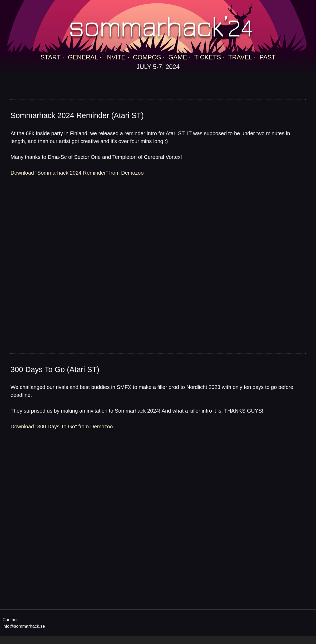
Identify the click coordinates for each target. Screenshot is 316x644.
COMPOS (147, 57)
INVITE (115, 57)
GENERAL (83, 57)
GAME (178, 57)
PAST (267, 57)
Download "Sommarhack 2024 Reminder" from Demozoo (77, 173)
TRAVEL (240, 57)
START (51, 57)
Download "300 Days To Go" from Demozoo (62, 427)
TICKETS (208, 57)
